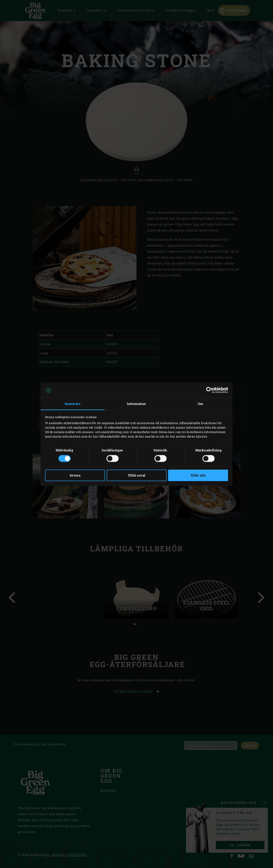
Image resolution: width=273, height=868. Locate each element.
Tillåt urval (137, 475)
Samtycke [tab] (73, 404)
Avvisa (75, 475)
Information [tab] (136, 404)
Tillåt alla (198, 475)
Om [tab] (200, 404)
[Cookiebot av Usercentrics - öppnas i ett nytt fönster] (209, 390)
